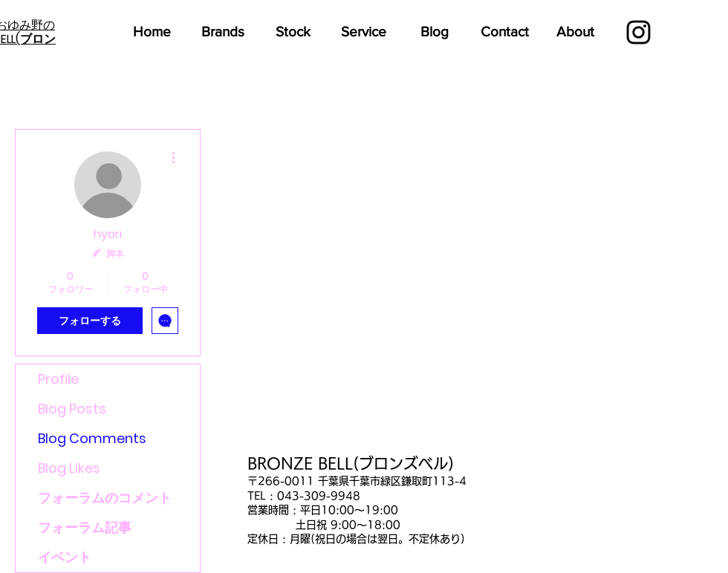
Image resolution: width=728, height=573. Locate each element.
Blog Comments (92, 438)
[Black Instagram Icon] (638, 32)
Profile (58, 379)
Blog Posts (72, 409)
